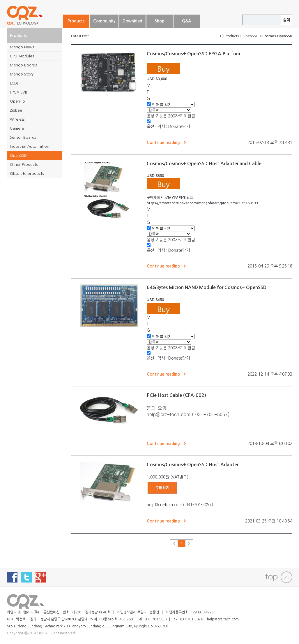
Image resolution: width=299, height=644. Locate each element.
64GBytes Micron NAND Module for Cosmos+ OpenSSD (207, 287)
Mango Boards (23, 65)
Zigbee (16, 110)
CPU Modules (22, 56)
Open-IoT (18, 101)
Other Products (24, 164)
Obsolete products (27, 174)
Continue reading (163, 142)
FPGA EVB (19, 92)
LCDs (14, 83)
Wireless (17, 119)
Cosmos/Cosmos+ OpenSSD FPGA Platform (194, 54)
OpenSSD (18, 155)
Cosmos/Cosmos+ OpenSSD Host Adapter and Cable (204, 164)
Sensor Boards (23, 137)
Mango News (22, 47)
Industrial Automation (30, 146)
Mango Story (22, 74)
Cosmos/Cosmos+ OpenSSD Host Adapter (193, 465)
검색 (286, 20)
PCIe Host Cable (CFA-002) (176, 395)
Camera (17, 128)
